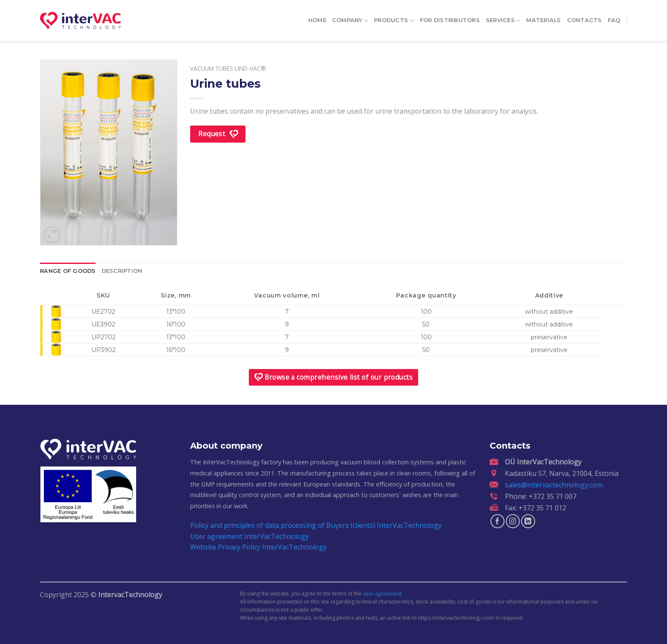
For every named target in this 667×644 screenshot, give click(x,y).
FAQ (614, 18)
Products (394, 18)
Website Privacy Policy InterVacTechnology (258, 547)
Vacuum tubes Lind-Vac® (228, 68)
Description (122, 271)
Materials (543, 18)
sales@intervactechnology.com (554, 485)
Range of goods (68, 271)
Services (503, 18)
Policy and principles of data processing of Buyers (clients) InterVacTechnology (316, 525)
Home (317, 18)
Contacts (584, 18)
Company (350, 18)
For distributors (450, 18)
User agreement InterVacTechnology (249, 536)
